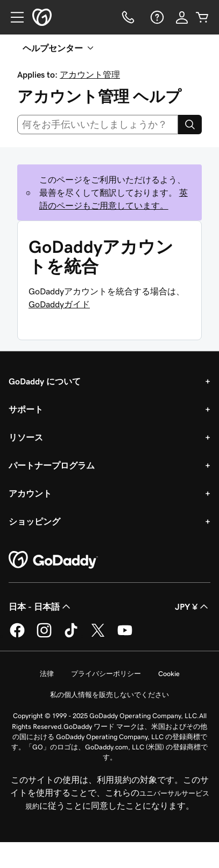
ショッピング (34, 521)
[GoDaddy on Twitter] (98, 636)
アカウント (30, 493)
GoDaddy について (45, 381)
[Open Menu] (13, 17)
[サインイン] (182, 17)
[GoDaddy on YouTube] (125, 636)
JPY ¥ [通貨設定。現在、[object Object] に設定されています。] (193, 607)
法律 (47, 674)
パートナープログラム (52, 465)
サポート (26, 409)
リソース (26, 437)
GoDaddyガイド (59, 304)
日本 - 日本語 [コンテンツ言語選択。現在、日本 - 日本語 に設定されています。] (41, 607)
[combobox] (98, 125)
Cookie (169, 674)
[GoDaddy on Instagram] (44, 636)
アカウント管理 (90, 74)
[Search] (190, 125)
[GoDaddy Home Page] (53, 560)
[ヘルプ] (156, 17)
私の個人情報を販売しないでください (109, 695)
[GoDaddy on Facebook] (17, 636)
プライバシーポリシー (106, 674)
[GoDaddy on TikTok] (71, 636)
